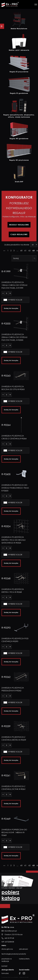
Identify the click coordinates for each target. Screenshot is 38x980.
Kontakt (4, 966)
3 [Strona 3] (14, 250)
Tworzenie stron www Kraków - (10, 977)
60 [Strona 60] (21, 250)
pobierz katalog (11, 895)
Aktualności (23, 949)
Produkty (23, 954)
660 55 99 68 (9, 938)
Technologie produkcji (10, 954)
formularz (5, 973)
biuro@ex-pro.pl (11, 931)
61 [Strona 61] (25, 250)
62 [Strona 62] (29, 250)
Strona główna (7, 949)
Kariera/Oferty (24, 959)
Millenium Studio (24, 977)
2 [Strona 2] (11, 250)
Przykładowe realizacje (7, 960)
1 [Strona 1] (8, 250)
